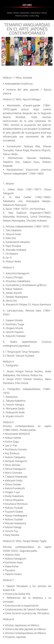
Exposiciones (25, 13)
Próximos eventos (22, 16)
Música (44, 13)
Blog (37, 16)
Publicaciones (36, 13)
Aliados (10, 13)
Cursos (32, 16)
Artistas (16, 13)
